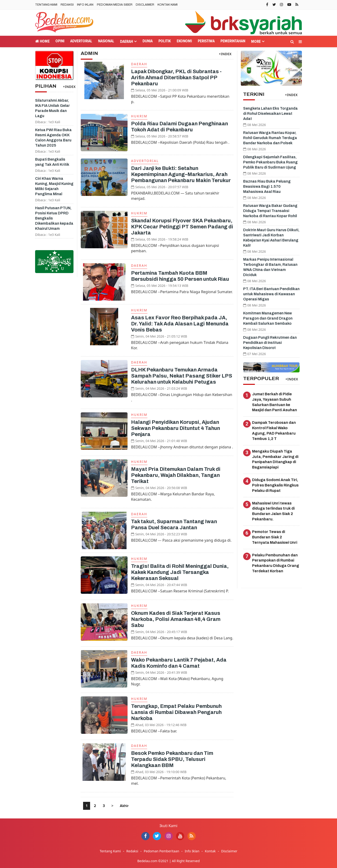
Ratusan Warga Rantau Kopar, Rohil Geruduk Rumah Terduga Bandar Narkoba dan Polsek (270, 138)
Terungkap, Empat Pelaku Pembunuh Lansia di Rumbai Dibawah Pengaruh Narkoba (176, 712)
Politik (165, 41)
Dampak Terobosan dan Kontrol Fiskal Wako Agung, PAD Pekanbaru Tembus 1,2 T (274, 431)
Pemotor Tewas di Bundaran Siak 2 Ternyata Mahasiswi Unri (275, 537)
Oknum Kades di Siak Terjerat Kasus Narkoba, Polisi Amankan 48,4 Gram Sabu (176, 619)
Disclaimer (145, 5)
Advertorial (81, 41)
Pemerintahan (233, 41)
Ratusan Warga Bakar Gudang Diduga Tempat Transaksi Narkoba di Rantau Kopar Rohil (270, 211)
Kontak (210, 851)
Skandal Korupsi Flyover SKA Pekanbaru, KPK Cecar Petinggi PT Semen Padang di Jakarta (182, 227)
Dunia (148, 41)
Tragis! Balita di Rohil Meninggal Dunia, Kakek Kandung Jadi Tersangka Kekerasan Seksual (180, 572)
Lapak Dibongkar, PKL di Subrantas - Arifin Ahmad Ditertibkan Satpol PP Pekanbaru (176, 78)
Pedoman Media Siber (115, 5)
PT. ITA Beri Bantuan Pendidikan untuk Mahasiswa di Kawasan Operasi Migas (271, 294)
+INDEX (69, 87)
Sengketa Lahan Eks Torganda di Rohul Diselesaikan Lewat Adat (270, 113)
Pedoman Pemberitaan (161, 851)
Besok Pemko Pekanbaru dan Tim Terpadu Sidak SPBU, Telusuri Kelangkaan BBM (172, 759)
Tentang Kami (46, 5)
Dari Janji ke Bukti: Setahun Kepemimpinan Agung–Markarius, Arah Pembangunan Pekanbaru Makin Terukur (181, 174)
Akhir (124, 806)
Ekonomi (184, 41)
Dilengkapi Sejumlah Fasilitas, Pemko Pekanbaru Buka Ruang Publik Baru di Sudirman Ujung (270, 162)
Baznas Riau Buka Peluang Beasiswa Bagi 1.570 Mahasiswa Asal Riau (267, 186)
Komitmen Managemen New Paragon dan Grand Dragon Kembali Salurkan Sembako (268, 318)
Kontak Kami (168, 5)
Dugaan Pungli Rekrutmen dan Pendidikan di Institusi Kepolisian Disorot (270, 343)
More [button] (256, 42)
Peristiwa (206, 41)
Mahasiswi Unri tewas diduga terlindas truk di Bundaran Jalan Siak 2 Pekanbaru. (273, 511)
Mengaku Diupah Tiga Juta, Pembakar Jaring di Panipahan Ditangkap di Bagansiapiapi (275, 459)
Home (42, 41)
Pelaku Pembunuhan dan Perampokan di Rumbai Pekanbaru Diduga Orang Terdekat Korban (276, 563)
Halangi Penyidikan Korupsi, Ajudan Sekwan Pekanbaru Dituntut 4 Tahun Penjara (176, 428)
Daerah (139, 64)
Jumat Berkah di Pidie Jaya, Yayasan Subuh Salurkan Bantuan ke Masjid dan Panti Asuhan (275, 402)
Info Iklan (85, 5)
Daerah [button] (126, 42)
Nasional (106, 41)
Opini (60, 41)
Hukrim (139, 116)
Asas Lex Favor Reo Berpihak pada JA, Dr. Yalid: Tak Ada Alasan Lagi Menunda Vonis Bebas (180, 324)
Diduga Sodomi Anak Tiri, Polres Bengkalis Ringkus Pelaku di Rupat (275, 485)
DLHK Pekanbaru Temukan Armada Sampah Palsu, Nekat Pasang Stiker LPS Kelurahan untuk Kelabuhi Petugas (182, 376)
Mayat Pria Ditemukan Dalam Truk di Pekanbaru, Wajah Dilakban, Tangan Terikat (176, 475)
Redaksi (67, 5)
